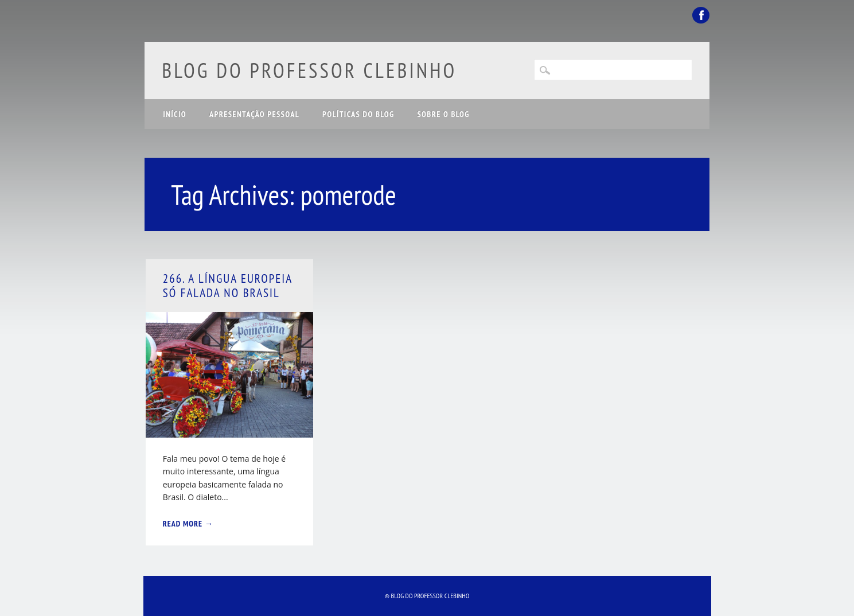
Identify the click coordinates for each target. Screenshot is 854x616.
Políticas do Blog (358, 114)
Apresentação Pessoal (254, 114)
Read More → (188, 524)
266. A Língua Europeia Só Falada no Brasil (228, 286)
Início (175, 114)
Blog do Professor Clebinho (309, 70)
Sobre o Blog (443, 114)
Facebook (701, 15)
